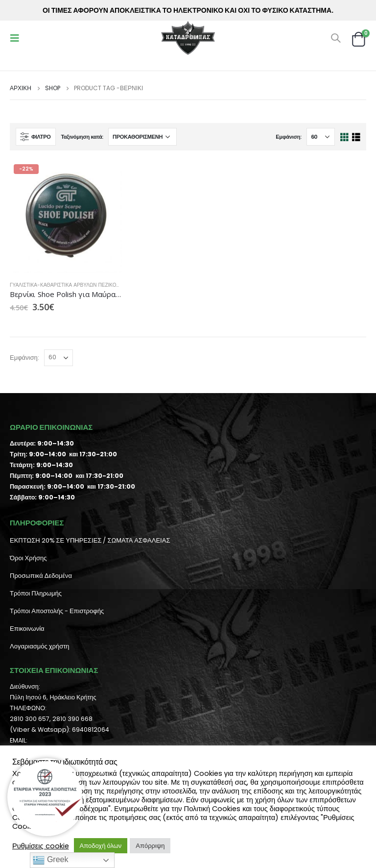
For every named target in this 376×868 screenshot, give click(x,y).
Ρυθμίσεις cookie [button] (41, 846)
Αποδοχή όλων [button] (101, 846)
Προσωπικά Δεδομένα (41, 576)
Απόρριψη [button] (150, 846)
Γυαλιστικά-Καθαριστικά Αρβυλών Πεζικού (65, 285)
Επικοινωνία (27, 629)
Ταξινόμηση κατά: (82, 137)
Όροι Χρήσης (28, 558)
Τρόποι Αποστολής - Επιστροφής (57, 611)
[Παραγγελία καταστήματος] (142, 137)
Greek (50, 860)
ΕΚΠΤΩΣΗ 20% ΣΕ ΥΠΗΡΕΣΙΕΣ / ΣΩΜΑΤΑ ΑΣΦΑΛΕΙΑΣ (90, 540)
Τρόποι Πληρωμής (36, 593)
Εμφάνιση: (289, 137)
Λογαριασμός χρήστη (40, 646)
